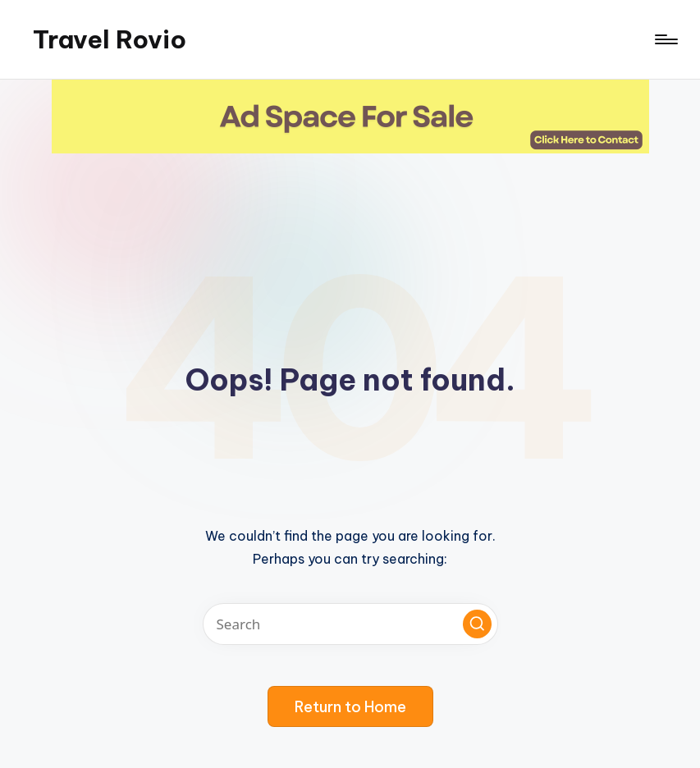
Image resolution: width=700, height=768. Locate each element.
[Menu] (665, 39)
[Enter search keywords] (350, 624)
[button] (477, 624)
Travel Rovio (110, 39)
